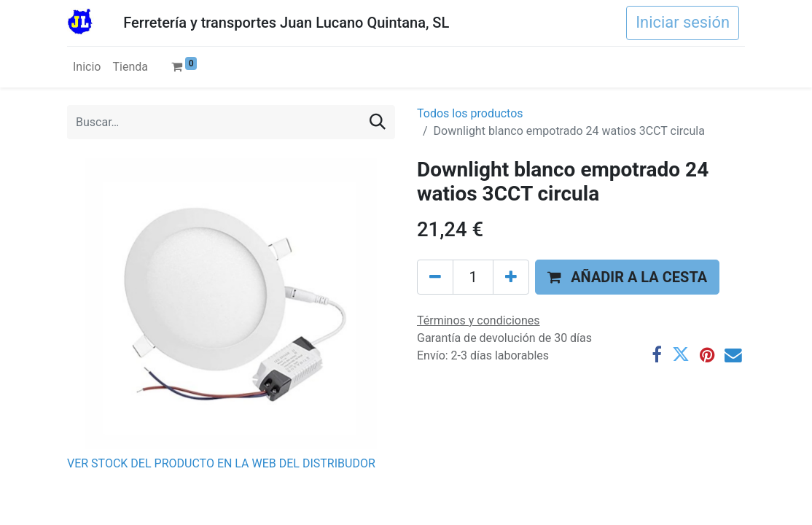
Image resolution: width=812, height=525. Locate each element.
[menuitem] (87, 67)
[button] (627, 277)
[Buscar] (378, 122)
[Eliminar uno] (435, 277)
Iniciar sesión (683, 22)
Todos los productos (470, 113)
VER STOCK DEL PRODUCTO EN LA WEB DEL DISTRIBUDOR (221, 463)
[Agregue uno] (511, 277)
